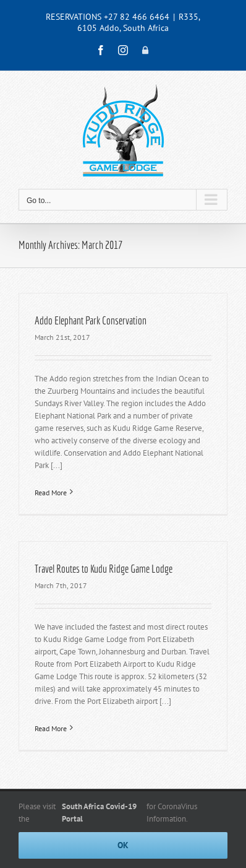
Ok (123, 845)
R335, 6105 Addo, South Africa (139, 22)
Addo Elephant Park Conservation (91, 320)
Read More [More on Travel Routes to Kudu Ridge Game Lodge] (51, 728)
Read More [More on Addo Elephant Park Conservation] (51, 493)
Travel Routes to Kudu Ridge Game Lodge (104, 569)
